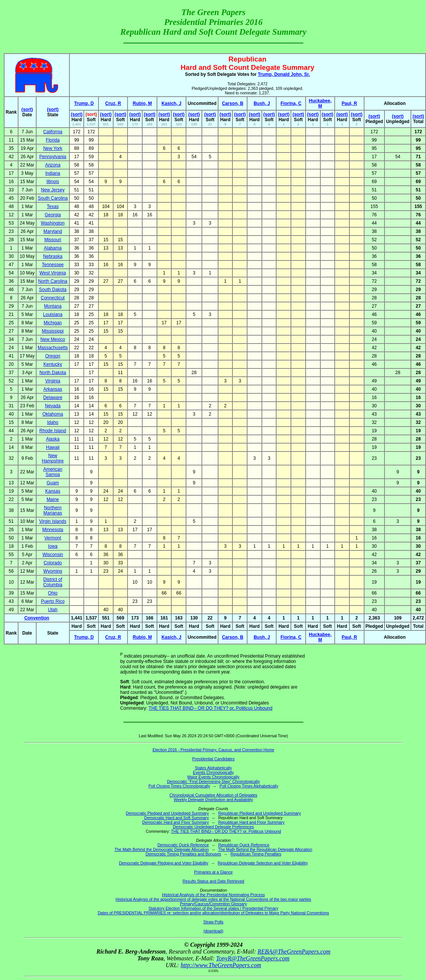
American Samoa (53, 472)
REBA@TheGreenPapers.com (294, 951)
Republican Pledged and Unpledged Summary (259, 813)
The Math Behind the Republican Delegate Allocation (265, 849)
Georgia (53, 215)
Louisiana (53, 314)
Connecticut (53, 298)
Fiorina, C (291, 103)
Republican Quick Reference (244, 845)
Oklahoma (53, 414)
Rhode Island (53, 431)
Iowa (53, 546)
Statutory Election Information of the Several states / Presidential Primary (213, 908)
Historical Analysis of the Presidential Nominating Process (213, 895)
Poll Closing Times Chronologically (179, 786)
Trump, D (84, 103)
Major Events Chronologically (213, 777)
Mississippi (53, 331)
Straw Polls (213, 922)
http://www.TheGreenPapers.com (221, 965)
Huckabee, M (320, 103)
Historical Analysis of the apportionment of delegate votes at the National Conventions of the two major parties (213, 899)
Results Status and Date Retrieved (213, 881)
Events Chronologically (213, 772)
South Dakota (53, 290)
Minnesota (53, 530)
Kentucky (53, 364)
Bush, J (262, 103)
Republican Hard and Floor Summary (251, 822)
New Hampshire (53, 458)
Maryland (53, 231)
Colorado (53, 563)
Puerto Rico (53, 601)
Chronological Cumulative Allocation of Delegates (213, 795)
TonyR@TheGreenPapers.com (253, 958)
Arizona (53, 165)
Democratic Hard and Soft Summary (176, 818)
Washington (53, 223)
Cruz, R (113, 103)
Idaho (53, 422)
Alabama (53, 248)
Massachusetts (53, 348)
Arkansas (53, 389)
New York (53, 148)
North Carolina (53, 281)
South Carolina (53, 198)
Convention (37, 618)
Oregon (53, 356)
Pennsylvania (53, 157)
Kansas (53, 491)
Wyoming (53, 571)
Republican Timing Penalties (256, 854)
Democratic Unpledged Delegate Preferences (213, 827)
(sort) (27, 109)
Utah (53, 610)
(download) (213, 931)
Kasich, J (171, 103)
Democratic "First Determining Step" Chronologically (213, 781)
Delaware (53, 398)
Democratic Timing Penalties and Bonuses (183, 854)
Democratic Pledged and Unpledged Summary (168, 813)
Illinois (53, 182)
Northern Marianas (53, 510)
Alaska (53, 439)
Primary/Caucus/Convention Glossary (214, 904)
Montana (53, 306)
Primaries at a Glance (213, 872)
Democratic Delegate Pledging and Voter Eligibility (164, 863)
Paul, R (350, 103)
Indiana (53, 173)
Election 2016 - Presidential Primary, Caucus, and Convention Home (213, 750)
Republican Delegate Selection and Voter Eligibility (263, 863)
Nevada (53, 406)
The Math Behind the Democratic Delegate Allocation (161, 849)
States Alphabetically (213, 768)
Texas (53, 206)
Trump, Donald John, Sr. (284, 74)
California (53, 132)
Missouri (53, 240)
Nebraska (53, 256)
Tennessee (53, 265)
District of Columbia (53, 582)
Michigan (53, 323)
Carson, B (233, 103)
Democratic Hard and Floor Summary (175, 822)
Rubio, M (142, 103)
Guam (53, 483)
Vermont (53, 538)
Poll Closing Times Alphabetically (249, 786)
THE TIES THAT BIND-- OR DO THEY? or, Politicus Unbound (211, 708)
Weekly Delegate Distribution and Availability (214, 800)
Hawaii (53, 447)
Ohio (53, 593)
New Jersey (53, 190)
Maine (53, 499)
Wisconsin (53, 555)
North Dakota (53, 373)
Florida (53, 140)
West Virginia (53, 273)
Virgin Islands (53, 521)
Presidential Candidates (213, 759)
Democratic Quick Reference (183, 845)
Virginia (53, 381)
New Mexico (53, 339)
